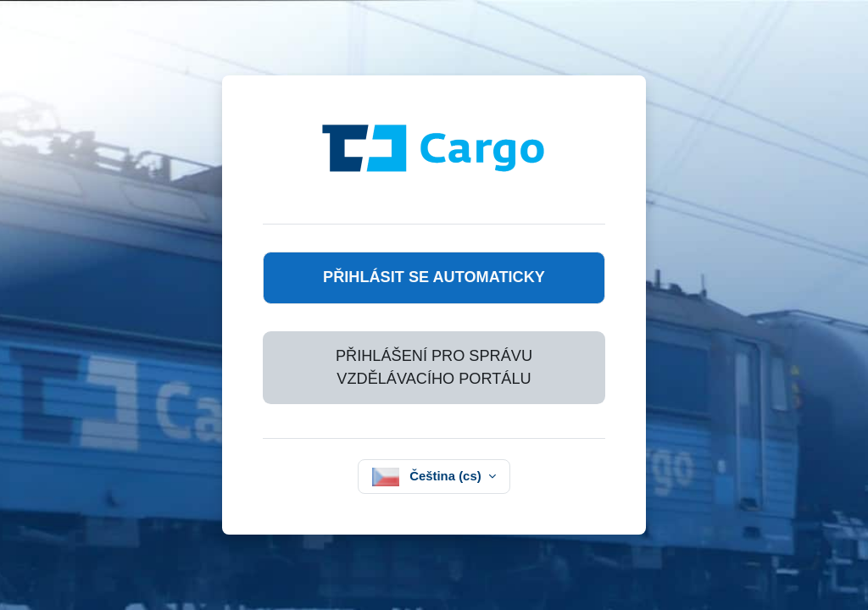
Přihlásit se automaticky (434, 277)
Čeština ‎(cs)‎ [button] (447, 476)
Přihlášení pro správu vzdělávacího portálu (434, 367)
